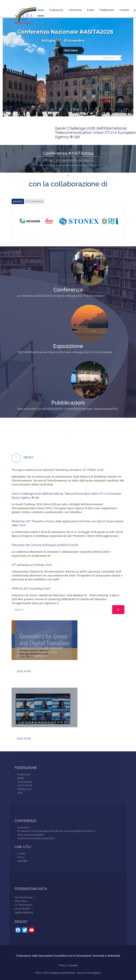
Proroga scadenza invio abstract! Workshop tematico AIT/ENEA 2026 (58, 470)
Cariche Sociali (25, 785)
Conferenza (75, 10)
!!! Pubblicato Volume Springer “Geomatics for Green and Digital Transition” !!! (40, 652)
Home (41, 10)
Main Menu (23, 23)
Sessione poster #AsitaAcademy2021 (36, 838)
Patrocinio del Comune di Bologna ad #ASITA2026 (45, 545)
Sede (20, 793)
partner (18, 201)
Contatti (124, 10)
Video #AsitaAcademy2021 (36, 723)
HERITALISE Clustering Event (31, 589)
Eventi (91, 10)
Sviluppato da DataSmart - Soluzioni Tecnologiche (75, 973)
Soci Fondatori (35, 201)
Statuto (21, 778)
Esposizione (68, 346)
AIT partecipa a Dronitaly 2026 (32, 565)
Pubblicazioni (107, 10)
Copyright (22, 861)
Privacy (21, 857)
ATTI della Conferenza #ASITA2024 (68, 161)
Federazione (56, 10)
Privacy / (63, 965)
